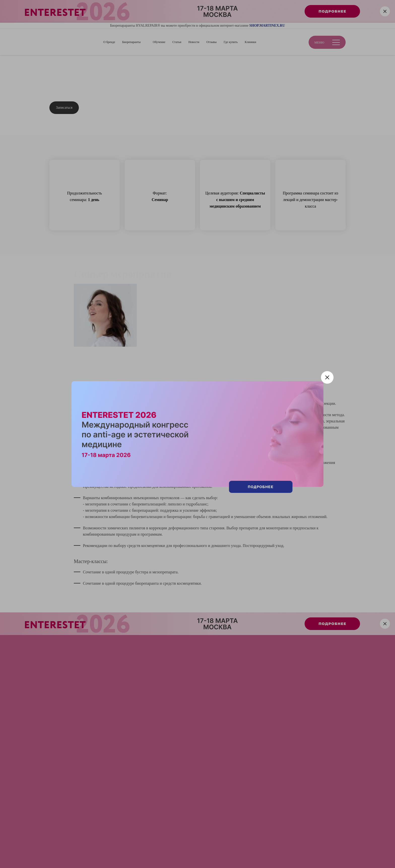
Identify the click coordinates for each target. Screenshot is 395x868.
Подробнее (261, 487)
